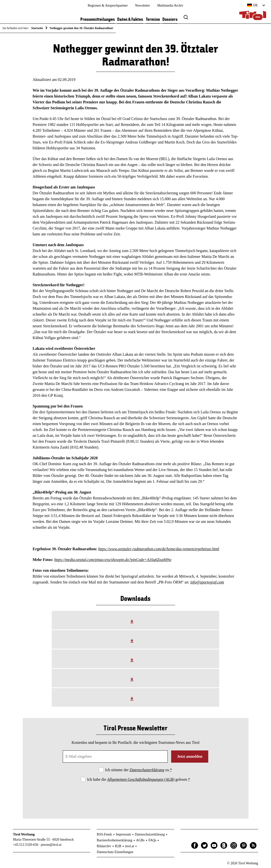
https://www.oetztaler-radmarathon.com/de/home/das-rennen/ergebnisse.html (159, 549)
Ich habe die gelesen (139, 779)
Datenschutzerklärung (147, 770)
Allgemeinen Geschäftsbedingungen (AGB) (141, 779)
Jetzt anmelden (190, 756)
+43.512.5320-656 (26, 845)
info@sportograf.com (207, 582)
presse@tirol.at (51, 845)
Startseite (37, 28)
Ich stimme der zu (139, 770)
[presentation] (135, 796)
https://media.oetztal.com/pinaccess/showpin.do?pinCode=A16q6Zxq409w (113, 560)
